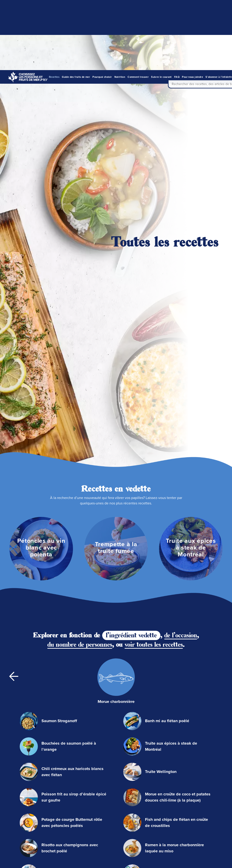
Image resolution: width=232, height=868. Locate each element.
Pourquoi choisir (102, 7)
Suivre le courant (161, 7)
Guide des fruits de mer (76, 7)
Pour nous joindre (192, 7)
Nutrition (120, 7)
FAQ (177, 7)
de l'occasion (181, 434)
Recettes (54, 7)
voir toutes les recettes (154, 444)
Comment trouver (138, 7)
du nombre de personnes (80, 444)
